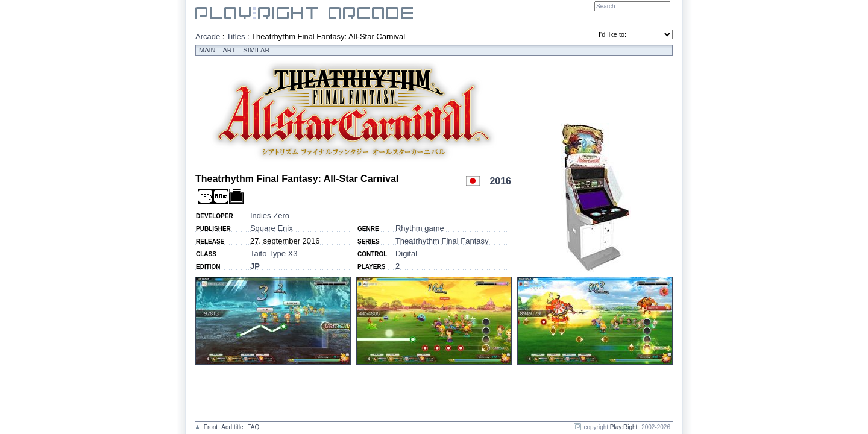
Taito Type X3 (274, 253)
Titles (236, 36)
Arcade (208, 36)
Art (230, 50)
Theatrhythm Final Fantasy (442, 241)
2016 (500, 181)
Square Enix (272, 228)
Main (207, 50)
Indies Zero (270, 215)
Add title (232, 427)
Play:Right (624, 427)
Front (211, 427)
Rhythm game (420, 228)
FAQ (253, 427)
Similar (256, 50)
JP (255, 266)
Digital (406, 253)
